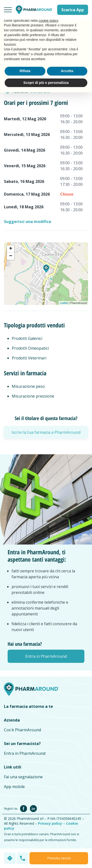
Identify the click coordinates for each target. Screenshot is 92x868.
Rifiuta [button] (25, 71)
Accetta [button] (67, 71)
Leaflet (64, 303)
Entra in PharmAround (25, 753)
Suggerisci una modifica (27, 222)
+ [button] (11, 249)
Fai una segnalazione (23, 777)
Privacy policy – (52, 823)
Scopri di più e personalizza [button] (46, 83)
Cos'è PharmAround (22, 730)
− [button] (11, 256)
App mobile (14, 787)
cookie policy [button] (48, 21)
